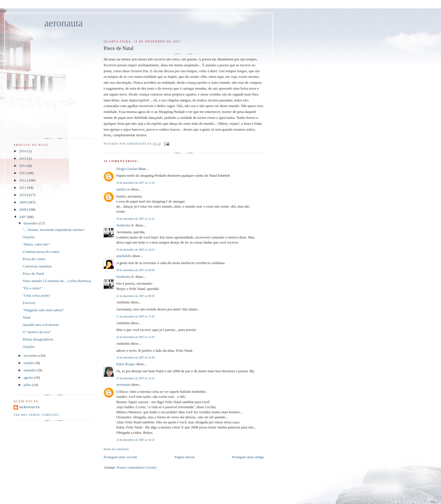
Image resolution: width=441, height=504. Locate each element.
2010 (23, 195)
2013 (23, 173)
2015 (23, 158)
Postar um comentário (116, 449)
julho (28, 385)
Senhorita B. (125, 225)
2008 (23, 209)
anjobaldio (124, 256)
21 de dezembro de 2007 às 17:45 (135, 316)
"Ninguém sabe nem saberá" (43, 310)
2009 (23, 202)
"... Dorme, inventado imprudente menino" (54, 230)
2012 (23, 180)
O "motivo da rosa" (37, 332)
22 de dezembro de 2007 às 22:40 (135, 357)
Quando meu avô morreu (41, 325)
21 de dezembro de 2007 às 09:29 (135, 296)
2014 (23, 166)
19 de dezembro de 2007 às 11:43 (135, 219)
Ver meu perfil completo (36, 415)
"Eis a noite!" (32, 288)
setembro (31, 370)
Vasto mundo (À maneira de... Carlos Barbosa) (57, 281)
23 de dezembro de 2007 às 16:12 (135, 440)
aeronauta (64, 23)
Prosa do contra (34, 259)
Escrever (29, 303)
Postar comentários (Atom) (137, 467)
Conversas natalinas (37, 266)
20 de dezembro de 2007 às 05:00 (135, 270)
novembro (31, 356)
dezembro (31, 223)
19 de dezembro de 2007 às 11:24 (135, 183)
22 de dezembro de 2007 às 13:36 (135, 337)
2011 (23, 188)
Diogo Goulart (127, 169)
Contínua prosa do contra (41, 252)
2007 (23, 217)
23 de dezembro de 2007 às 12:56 (135, 378)
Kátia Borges (126, 364)
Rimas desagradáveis (38, 339)
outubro (30, 363)
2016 (23, 151)
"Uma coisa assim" (36, 295)
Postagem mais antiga (248, 457)
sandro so (123, 189)
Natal (26, 317)
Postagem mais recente (120, 457)
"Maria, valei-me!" (36, 244)
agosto (29, 377)
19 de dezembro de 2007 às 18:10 (135, 250)
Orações (29, 237)
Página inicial (185, 457)
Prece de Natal (33, 273)
